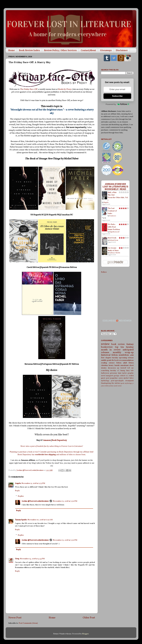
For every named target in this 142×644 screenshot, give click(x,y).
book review (118, 344)
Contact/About (88, 50)
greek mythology (126, 383)
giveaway (114, 373)
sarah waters (117, 386)
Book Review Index (29, 50)
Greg (17, 559)
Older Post (89, 618)
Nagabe (106, 202)
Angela (18, 483)
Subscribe (117, 96)
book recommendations (124, 360)
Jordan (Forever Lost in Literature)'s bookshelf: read (115, 187)
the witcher (116, 383)
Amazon (47, 440)
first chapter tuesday (110, 358)
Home (11, 50)
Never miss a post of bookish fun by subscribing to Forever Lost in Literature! (52, 446)
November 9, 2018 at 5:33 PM (33, 483)
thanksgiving (106, 383)
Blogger (85, 634)
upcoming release (126, 358)
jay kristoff (122, 368)
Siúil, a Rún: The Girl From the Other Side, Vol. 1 (118, 196)
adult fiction (128, 363)
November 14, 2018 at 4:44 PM (32, 559)
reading (104, 363)
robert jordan (109, 386)
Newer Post (15, 618)
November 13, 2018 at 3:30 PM (65, 501)
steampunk (129, 381)
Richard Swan (114, 240)
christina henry (107, 365)
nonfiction (124, 355)
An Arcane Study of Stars (113, 249)
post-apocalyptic (117, 381)
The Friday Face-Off (28, 89)
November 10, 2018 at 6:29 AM (40, 520)
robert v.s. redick (127, 376)
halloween (105, 373)
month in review (111, 350)
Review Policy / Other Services (60, 50)
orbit (132, 355)
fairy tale (130, 371)
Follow (104, 272)
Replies (21, 496)
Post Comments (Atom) (28, 623)
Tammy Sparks (21, 520)
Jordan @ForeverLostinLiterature (35, 501)
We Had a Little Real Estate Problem (114, 227)
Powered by (117, 104)
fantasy (130, 344)
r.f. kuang (121, 371)
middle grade (106, 360)
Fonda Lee (113, 216)
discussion (112, 368)
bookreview (107, 347)
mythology (105, 381)
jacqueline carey (116, 378)
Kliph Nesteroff (114, 232)
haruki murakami (121, 365)
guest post (105, 378)
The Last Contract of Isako (112, 211)
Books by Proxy (65, 89)
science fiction (115, 363)
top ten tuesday (124, 347)
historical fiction (109, 355)
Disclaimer (122, 50)
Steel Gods (112, 238)
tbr (113, 360)
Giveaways (106, 50)
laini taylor (122, 373)
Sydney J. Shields (115, 253)
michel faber (129, 378)
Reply (17, 491)
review (105, 344)
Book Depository (59, 440)
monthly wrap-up (123, 353)
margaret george (113, 376)
